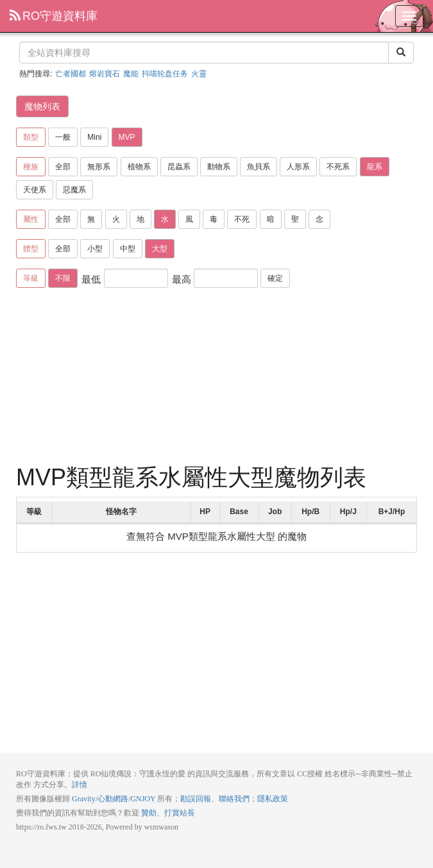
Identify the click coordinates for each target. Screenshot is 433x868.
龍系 (375, 167)
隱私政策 (273, 799)
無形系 (99, 167)
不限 (63, 278)
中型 (128, 249)
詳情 (80, 785)
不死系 (338, 167)
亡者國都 (71, 74)
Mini (94, 137)
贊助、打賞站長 (168, 813)
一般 (63, 137)
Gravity (84, 799)
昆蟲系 (179, 167)
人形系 (298, 167)
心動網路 (113, 799)
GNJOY (143, 799)
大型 (160, 249)
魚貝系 (259, 167)
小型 (95, 249)
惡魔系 (74, 190)
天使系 (35, 190)
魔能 (131, 74)
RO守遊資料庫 (54, 16)
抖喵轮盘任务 (165, 74)
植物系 (139, 167)
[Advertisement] (217, 378)
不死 (242, 219)
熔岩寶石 (105, 74)
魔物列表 (42, 106)
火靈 (199, 74)
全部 (63, 167)
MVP (127, 137)
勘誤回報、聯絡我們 (215, 799)
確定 (275, 278)
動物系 (219, 167)
